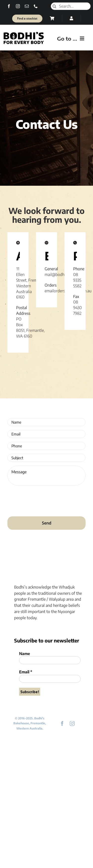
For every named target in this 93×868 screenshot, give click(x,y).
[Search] (55, 6)
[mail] (27, 6)
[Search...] (71, 6)
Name (25, 654)
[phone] (36, 6)
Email (26, 672)
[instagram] (18, 6)
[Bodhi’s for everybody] (24, 33)
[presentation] (45, 499)
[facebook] (9, 6)
